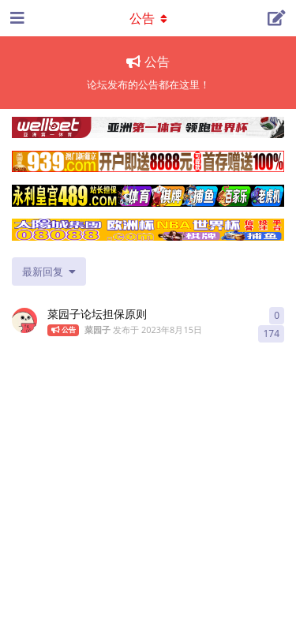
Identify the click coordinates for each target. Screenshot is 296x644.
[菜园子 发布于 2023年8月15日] (24, 320)
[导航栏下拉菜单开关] (148, 18)
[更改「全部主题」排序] (49, 271)
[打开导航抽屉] (16, 18)
